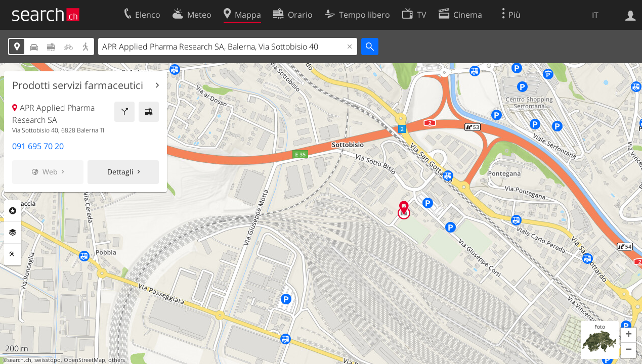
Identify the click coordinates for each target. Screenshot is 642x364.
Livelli (13, 233)
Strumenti (13, 254)
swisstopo (48, 360)
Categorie (13, 211)
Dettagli (120, 172)
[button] (628, 335)
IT (595, 15)
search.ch (19, 360)
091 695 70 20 (38, 146)
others (117, 360)
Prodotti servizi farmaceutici (78, 85)
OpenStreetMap (84, 360)
